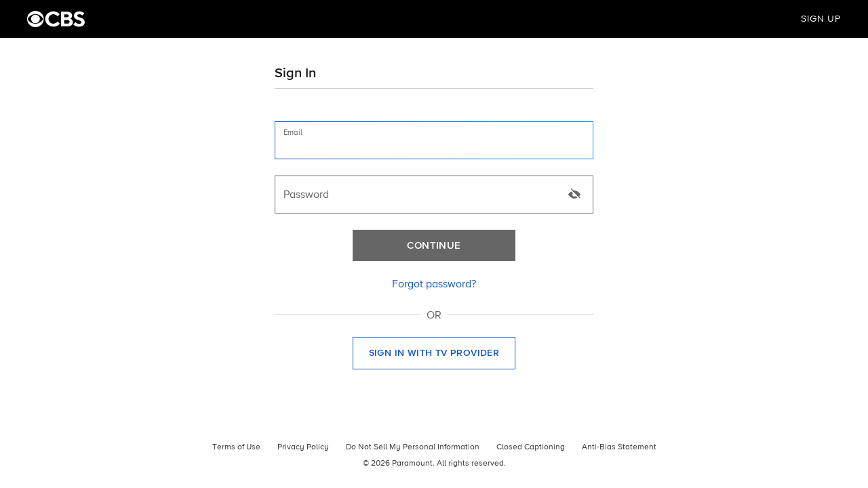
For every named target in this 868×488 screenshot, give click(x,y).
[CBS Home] (56, 19)
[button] (434, 353)
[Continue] (434, 245)
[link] (434, 285)
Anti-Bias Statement (619, 447)
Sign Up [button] (821, 19)
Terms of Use (236, 447)
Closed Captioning (531, 447)
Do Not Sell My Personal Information (413, 447)
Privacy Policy (303, 447)
